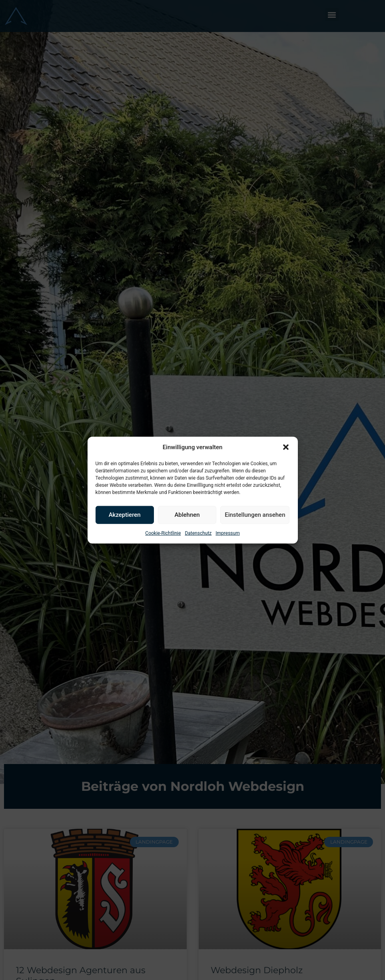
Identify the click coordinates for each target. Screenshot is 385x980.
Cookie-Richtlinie (163, 533)
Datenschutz (198, 533)
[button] (286, 447)
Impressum (227, 533)
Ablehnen (187, 515)
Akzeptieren (125, 515)
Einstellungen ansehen (255, 515)
